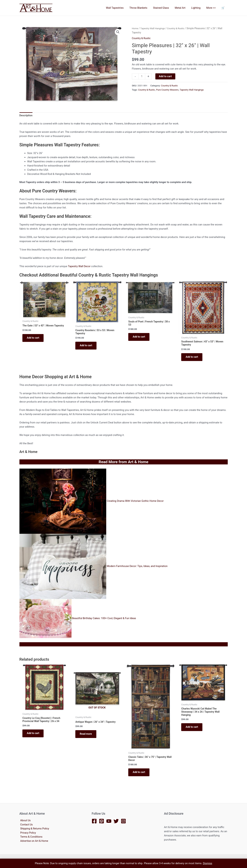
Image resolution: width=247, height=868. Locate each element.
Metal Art (182, 8)
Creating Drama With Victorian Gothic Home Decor (136, 502)
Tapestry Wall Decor (79, 266)
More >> (212, 8)
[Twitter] (116, 821)
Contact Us (26, 825)
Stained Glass (164, 8)
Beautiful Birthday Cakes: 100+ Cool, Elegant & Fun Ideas (105, 620)
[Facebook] (94, 821)
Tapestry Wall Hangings (153, 28)
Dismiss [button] (208, 863)
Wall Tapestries (119, 8)
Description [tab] (26, 116)
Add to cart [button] (34, 341)
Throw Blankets (141, 8)
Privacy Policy (27, 833)
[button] (118, 32)
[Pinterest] (102, 821)
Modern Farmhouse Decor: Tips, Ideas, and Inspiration (138, 568)
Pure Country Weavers (168, 90)
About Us (25, 821)
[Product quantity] (142, 76)
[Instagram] (123, 821)
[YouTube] (109, 821)
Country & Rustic (177, 28)
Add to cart (166, 76)
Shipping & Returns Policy (34, 829)
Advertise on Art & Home (34, 841)
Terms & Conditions (31, 837)
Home (135, 28)
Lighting (197, 8)
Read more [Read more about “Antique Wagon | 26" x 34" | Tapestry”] (87, 736)
